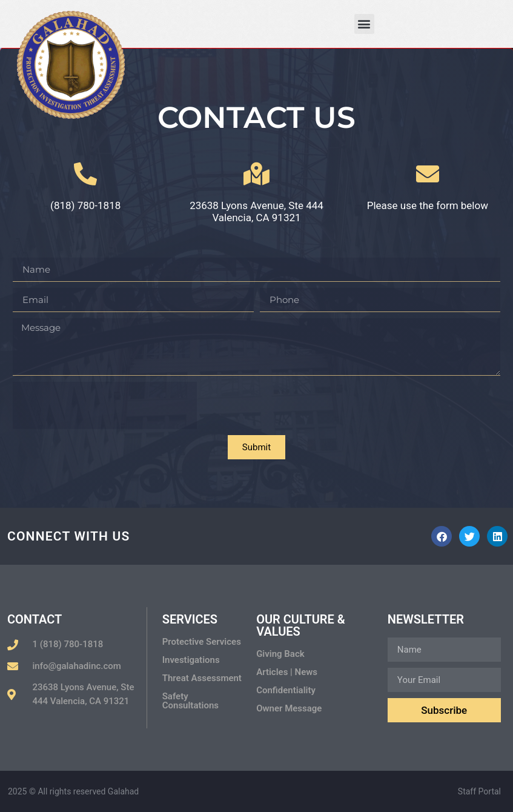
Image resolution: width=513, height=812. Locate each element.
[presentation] (105, 405)
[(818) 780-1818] (85, 174)
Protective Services (202, 642)
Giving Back (280, 654)
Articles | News (287, 672)
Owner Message (289, 708)
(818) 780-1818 (85, 205)
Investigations (191, 660)
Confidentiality (286, 690)
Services (190, 619)
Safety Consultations (190, 701)
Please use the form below (428, 205)
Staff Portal (479, 791)
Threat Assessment (202, 678)
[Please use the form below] (428, 174)
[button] (364, 24)
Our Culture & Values (301, 625)
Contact (35, 619)
